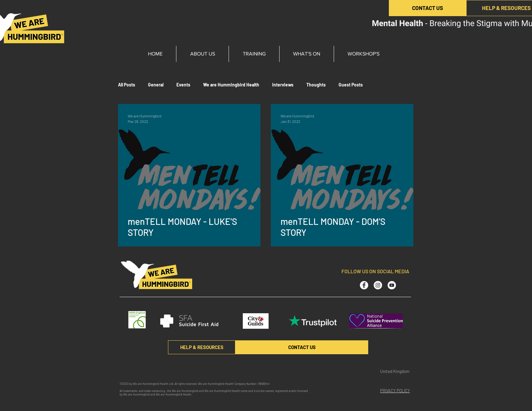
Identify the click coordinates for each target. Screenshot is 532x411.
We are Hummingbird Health (231, 85)
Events (183, 85)
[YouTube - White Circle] (392, 285)
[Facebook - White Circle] (364, 285)
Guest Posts (351, 85)
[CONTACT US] (428, 8)
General (156, 85)
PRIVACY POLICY (395, 391)
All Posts (127, 85)
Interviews (283, 85)
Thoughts (316, 85)
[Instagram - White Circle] (378, 285)
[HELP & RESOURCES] (202, 347)
